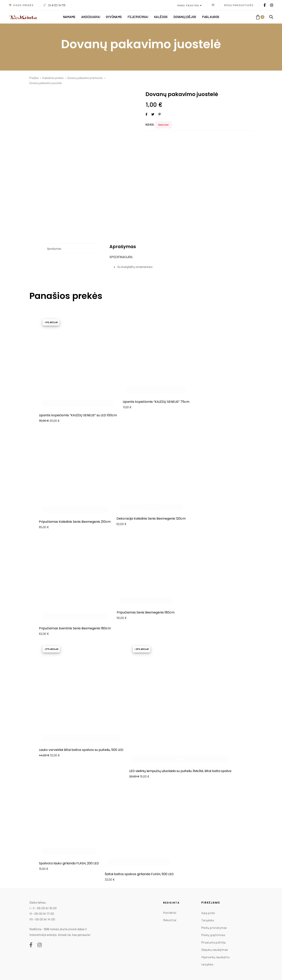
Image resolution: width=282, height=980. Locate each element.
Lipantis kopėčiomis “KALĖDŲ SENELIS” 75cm (156, 402)
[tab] (72, 249)
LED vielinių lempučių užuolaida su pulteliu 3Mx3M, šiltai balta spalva (180, 771)
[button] (190, 5)
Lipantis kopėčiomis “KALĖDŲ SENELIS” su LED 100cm (78, 415)
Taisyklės (208, 920)
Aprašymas (54, 249)
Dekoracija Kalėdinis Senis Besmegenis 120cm (151, 519)
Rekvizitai (170, 920)
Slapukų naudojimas (215, 950)
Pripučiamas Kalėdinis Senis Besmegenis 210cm (75, 522)
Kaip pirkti (208, 913)
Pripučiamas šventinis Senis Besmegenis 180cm (75, 628)
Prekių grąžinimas (213, 935)
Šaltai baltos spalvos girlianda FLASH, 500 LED (139, 874)
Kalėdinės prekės (53, 78)
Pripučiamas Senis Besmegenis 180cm (146, 612)
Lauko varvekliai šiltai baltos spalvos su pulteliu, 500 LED (81, 750)
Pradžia (34, 78)
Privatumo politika (214, 942)
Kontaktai (170, 913)
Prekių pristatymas (214, 928)
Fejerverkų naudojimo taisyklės (216, 961)
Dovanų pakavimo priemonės (85, 78)
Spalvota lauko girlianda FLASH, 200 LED (69, 863)
